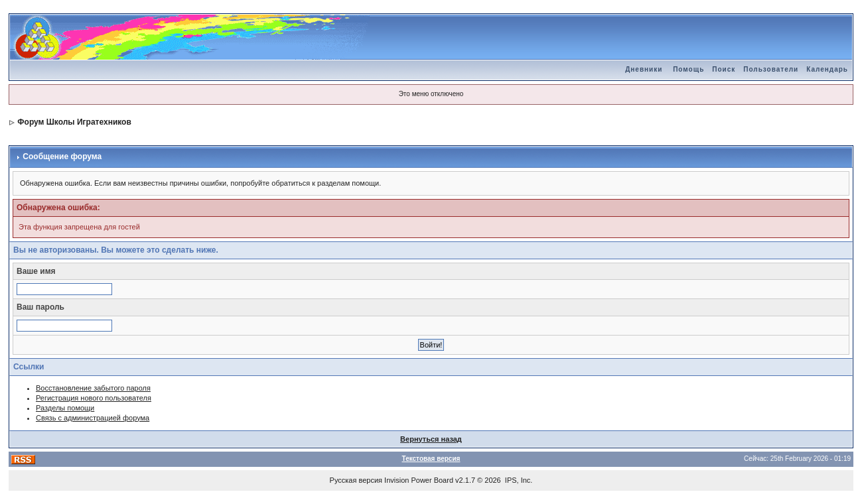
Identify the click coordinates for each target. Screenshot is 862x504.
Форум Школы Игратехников (74, 122)
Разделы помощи (65, 408)
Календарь (827, 69)
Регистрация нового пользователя (94, 398)
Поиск (724, 69)
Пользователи (771, 69)
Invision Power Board (419, 480)
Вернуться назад (431, 439)
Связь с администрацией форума (93, 418)
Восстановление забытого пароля (93, 388)
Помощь (688, 69)
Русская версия (356, 480)
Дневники (644, 69)
